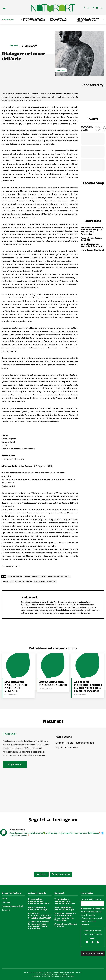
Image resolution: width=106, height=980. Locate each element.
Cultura (61, 70)
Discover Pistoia (15, 576)
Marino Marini (53, 576)
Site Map (71, 976)
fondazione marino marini (35, 576)
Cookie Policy (47, 976)
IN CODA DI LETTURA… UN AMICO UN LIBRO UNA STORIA (88, 20)
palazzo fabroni (9, 581)
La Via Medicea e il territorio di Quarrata (91, 245)
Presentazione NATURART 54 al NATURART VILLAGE (35, 19)
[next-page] (104, 20)
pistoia (21, 581)
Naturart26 (66, 576)
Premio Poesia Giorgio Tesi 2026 (91, 239)
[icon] (97, 8)
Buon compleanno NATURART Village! (58, 19)
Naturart (13, 46)
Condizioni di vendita (60, 976)
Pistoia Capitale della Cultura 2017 (41, 581)
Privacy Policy (37, 976)
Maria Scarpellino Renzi (92, 250)
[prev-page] (21, 20)
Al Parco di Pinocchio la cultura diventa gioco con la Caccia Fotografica (92, 231)
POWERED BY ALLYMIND (62, 974)
